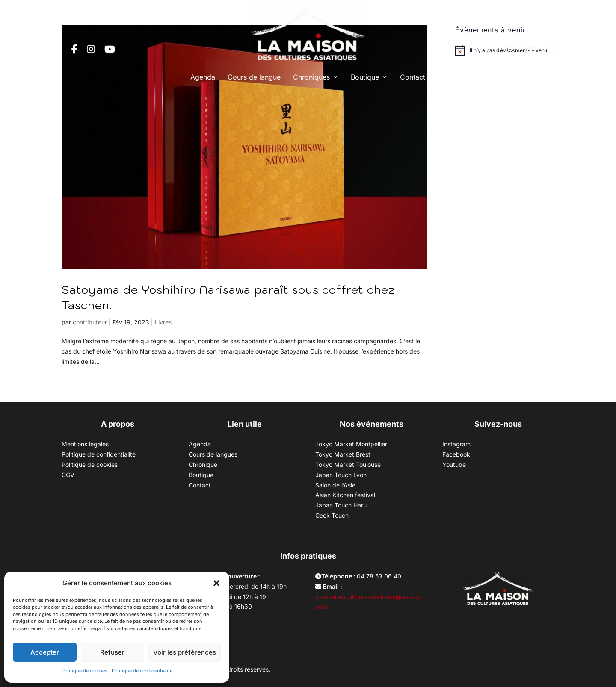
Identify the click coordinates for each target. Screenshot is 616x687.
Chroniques (311, 77)
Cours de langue (254, 77)
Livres (163, 322)
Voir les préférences (185, 652)
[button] (216, 583)
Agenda (203, 77)
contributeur (90, 322)
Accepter (45, 652)
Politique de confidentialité (142, 671)
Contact (413, 77)
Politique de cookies (84, 671)
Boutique (365, 77)
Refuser (112, 652)
